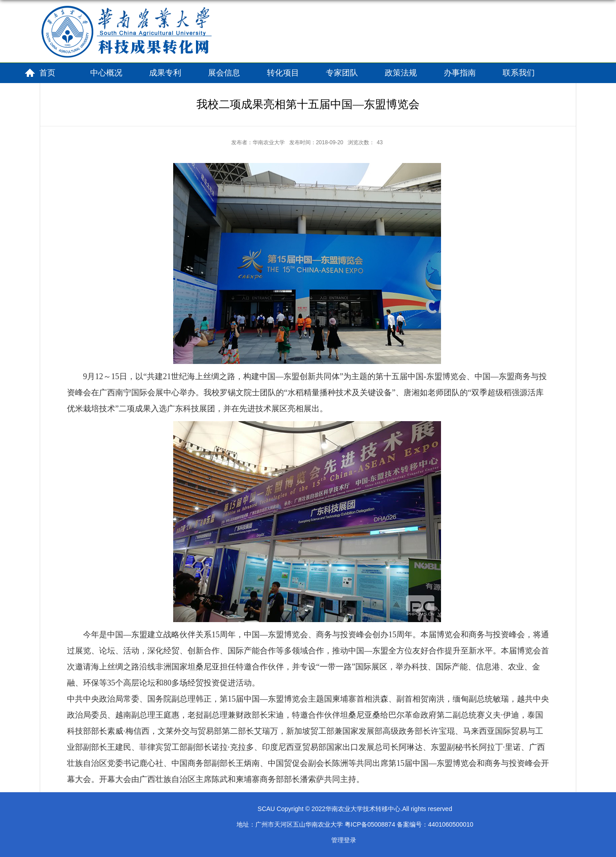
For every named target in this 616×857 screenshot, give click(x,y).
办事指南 (460, 73)
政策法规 (401, 73)
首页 (47, 73)
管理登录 (344, 840)
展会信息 (224, 73)
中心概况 (106, 73)
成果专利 (165, 73)
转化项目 (283, 73)
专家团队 (342, 73)
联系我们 (519, 73)
